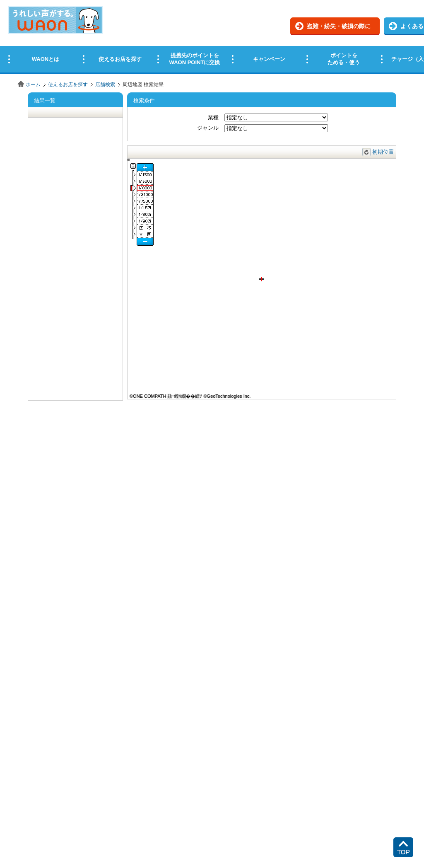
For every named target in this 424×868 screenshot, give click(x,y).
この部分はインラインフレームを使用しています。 (212, 38)
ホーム (33, 85)
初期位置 (383, 152)
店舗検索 (105, 85)
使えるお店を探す (68, 85)
